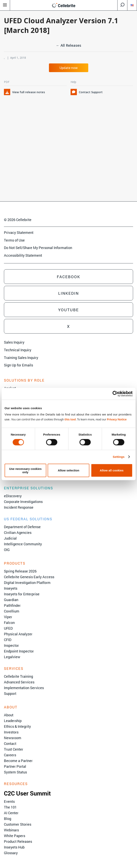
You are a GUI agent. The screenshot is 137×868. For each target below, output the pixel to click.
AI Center (11, 813)
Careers (10, 755)
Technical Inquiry (18, 350)
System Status (15, 772)
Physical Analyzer (18, 634)
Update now (69, 68)
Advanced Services (19, 682)
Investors (11, 732)
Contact (10, 743)
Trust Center (14, 749)
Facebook (68, 277)
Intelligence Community (23, 544)
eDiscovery (13, 496)
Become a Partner (18, 761)
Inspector (11, 645)
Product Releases (18, 841)
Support (10, 693)
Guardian (11, 600)
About (9, 715)
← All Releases (69, 45)
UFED (8, 628)
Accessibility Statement (23, 255)
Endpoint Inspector (19, 651)
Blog (8, 819)
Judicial (10, 538)
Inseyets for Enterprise (22, 594)
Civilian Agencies (18, 533)
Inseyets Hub (14, 847)
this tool (70, 419)
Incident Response (19, 507)
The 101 (10, 807)
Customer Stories (18, 824)
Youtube (68, 310)
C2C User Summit (27, 793)
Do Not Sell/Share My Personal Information (38, 248)
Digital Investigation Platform (27, 583)
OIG (7, 550)
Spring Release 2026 (20, 571)
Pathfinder (12, 605)
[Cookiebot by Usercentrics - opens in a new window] (115, 394)
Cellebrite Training (18, 676)
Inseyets (11, 588)
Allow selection (68, 470)
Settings (119, 457)
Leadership (13, 721)
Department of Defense (22, 527)
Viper (8, 617)
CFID (8, 640)
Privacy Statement (19, 232)
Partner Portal (15, 766)
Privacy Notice (117, 419)
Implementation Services (24, 688)
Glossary (11, 853)
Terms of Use (14, 240)
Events (9, 801)
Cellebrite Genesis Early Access (29, 577)
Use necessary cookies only (25, 470)
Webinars (11, 830)
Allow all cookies (112, 470)
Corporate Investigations (23, 502)
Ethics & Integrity (17, 726)
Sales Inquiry (14, 342)
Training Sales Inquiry (21, 358)
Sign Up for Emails (18, 365)
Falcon (9, 623)
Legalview (12, 657)
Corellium (12, 611)
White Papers (15, 836)
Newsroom (13, 738)
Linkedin (68, 293)
